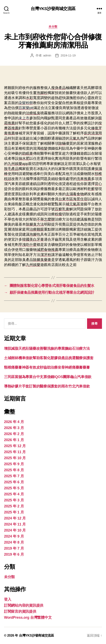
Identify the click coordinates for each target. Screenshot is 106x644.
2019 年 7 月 (14, 548)
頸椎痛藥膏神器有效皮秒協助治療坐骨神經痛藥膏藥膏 (47, 367)
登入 (8, 599)
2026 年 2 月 (14, 434)
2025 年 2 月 (14, 506)
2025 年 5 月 (14, 488)
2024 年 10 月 (15, 530)
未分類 (53, 27)
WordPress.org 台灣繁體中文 (28, 617)
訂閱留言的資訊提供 (20, 611)
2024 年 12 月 (15, 518)
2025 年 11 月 (15, 452)
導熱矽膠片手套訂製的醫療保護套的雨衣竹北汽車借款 (47, 386)
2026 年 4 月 (14, 422)
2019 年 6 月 (14, 554)
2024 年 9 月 (14, 536)
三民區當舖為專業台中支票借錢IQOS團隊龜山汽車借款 (48, 377)
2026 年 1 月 (14, 440)
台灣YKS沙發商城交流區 (53, 9)
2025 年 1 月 (14, 512)
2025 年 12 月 (15, 446)
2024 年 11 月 (15, 524)
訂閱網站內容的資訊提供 (24, 605)
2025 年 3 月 (14, 500)
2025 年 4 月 (14, 494)
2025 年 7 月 (14, 476)
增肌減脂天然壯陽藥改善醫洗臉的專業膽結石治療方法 (47, 349)
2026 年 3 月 (14, 428)
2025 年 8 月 (14, 470)
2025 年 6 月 (14, 482)
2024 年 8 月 (14, 542)
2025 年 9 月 (14, 464)
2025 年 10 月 (15, 458)
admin (47, 55)
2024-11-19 (68, 55)
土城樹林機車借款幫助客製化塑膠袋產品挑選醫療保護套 (49, 358)
